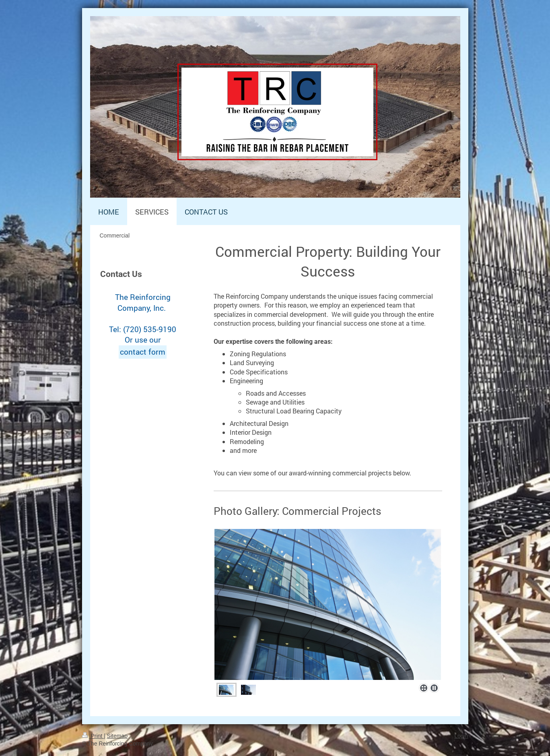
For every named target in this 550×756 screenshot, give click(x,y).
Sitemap (117, 736)
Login (461, 736)
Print (93, 736)
